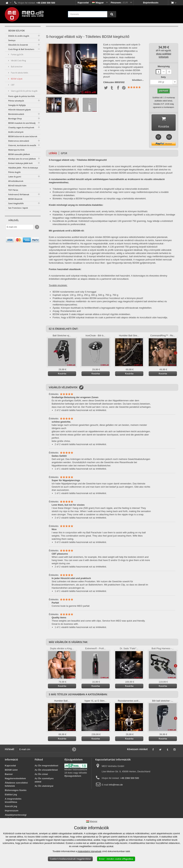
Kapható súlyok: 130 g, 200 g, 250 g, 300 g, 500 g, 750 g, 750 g (85, 296)
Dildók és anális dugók (19, 36)
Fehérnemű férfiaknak (19, 194)
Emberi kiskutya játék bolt (20, 163)
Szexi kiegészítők (16, 203)
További (175, 354)
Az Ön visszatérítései (46, 771)
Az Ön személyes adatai (44, 781)
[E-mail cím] (20, 227)
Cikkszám (109, 82)
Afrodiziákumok (16, 181)
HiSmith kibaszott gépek (19, 110)
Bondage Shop (15, 119)
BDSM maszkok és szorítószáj (22, 123)
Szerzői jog (11, 807)
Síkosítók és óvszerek (18, 45)
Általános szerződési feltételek (16, 785)
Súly (164, 77)
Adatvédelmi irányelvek (89, 851)
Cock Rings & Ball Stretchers (21, 49)
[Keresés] (112, 14)
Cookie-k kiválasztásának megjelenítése (70, 859)
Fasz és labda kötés (19, 73)
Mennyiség (164, 66)
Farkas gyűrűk (17, 54)
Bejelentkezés (151, 3)
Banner (9, 775)
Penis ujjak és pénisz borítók (21, 96)
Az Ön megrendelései (46, 766)
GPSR (64, 154)
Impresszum (12, 811)
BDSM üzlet (11, 771)
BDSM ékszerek (15, 199)
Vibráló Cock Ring (18, 60)
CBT (12, 85)
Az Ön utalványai (44, 787)
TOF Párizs (13, 190)
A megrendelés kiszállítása (13, 801)
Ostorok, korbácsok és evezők (22, 145)
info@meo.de (116, 786)
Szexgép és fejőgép (17, 105)
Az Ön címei (41, 775)
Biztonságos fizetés (16, 791)
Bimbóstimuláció (16, 114)
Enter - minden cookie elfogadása (116, 859)
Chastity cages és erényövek (21, 127)
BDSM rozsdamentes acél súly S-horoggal (74, 293)
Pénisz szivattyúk (16, 101)
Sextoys (12, 40)
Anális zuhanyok (16, 132)
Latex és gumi (15, 177)
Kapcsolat (83, 3)
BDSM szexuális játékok (19, 154)
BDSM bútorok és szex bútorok (23, 136)
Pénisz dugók (14, 172)
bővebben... (138, 80)
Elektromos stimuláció (19, 141)
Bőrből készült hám (17, 185)
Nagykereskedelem (15, 779)
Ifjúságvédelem (73, 777)
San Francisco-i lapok (18, 208)
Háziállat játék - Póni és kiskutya (23, 168)
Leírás (53, 154)
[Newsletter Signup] (37, 227)
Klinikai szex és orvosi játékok (22, 159)
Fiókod (39, 760)
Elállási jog (11, 795)
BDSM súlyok (16, 79)
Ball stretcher (16, 67)
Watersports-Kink (16, 150)
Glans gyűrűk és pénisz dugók (24, 91)
